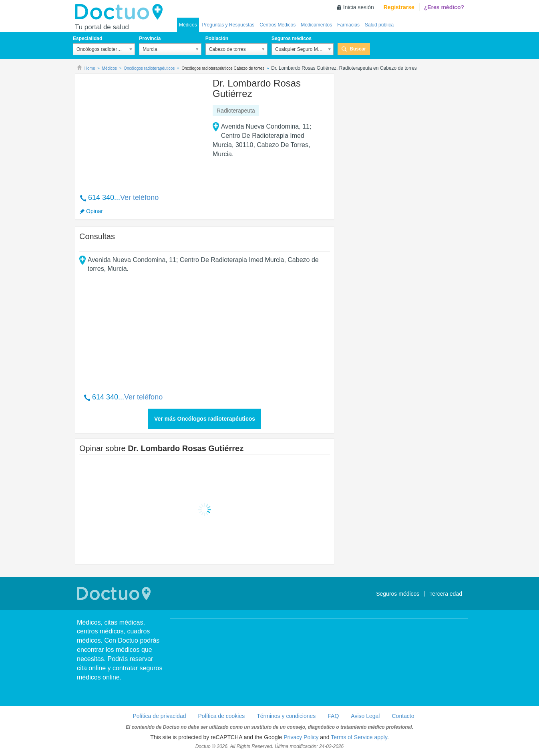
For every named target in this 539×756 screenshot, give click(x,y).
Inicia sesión (359, 7)
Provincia (150, 38)
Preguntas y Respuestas (228, 25)
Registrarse (399, 7)
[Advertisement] (141, 129)
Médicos (188, 25)
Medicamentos (316, 25)
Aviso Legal (365, 716)
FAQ (333, 716)
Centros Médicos (278, 25)
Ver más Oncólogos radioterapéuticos (205, 419)
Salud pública (379, 25)
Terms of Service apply (359, 737)
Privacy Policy (301, 737)
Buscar (358, 49)
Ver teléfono (139, 198)
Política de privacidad (159, 716)
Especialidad (87, 38)
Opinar (95, 211)
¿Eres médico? (444, 7)
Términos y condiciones (286, 716)
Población (217, 38)
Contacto (403, 716)
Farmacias (348, 25)
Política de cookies (222, 716)
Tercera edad (446, 594)
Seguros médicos (292, 38)
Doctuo (121, 12)
